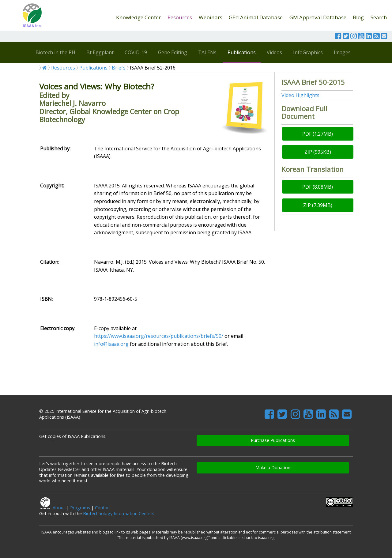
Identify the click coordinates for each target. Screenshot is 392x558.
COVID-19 (136, 52)
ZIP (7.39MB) (318, 205)
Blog (358, 17)
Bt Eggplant (100, 52)
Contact (103, 508)
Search (379, 17)
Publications (242, 52)
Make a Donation (273, 468)
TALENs (207, 52)
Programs (80, 508)
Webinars (211, 17)
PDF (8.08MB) (318, 187)
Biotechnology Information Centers (119, 513)
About (59, 508)
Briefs (119, 68)
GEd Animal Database (256, 17)
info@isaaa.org (111, 344)
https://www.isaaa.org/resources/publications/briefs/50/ (159, 336)
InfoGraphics (308, 52)
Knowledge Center (138, 17)
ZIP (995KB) (318, 152)
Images (342, 52)
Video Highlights (300, 95)
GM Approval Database (318, 17)
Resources (180, 17)
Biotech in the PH (55, 52)
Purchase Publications (273, 440)
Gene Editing (173, 52)
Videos (274, 52)
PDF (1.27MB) (318, 134)
